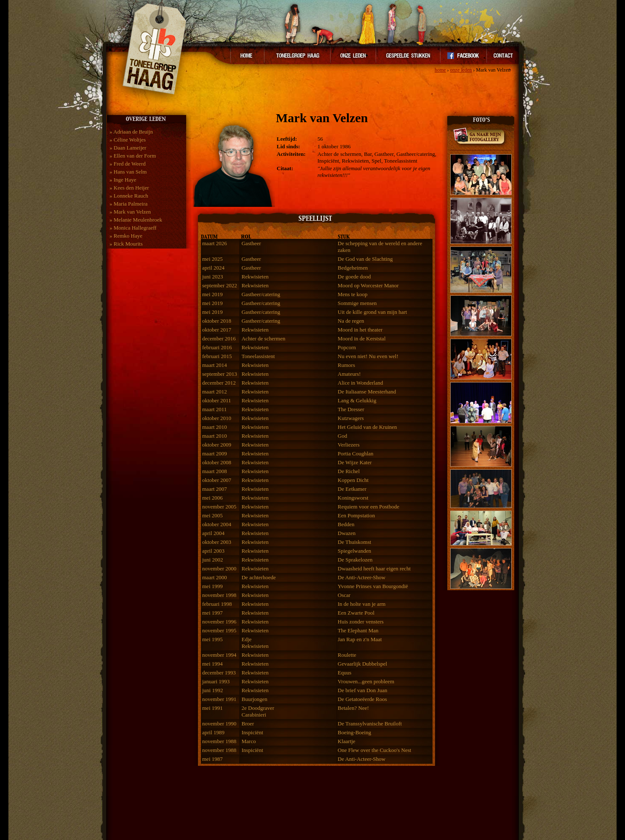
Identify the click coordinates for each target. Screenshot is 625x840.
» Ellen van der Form (133, 156)
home (440, 70)
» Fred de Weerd (128, 164)
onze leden (461, 70)
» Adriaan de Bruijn (131, 132)
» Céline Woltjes (128, 140)
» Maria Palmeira (128, 204)
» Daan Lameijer (128, 148)
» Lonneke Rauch (129, 196)
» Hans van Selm (128, 172)
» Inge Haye (123, 180)
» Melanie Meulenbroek (136, 220)
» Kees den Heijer (129, 188)
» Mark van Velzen (130, 212)
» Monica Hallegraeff (133, 228)
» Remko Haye (126, 236)
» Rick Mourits (126, 244)
